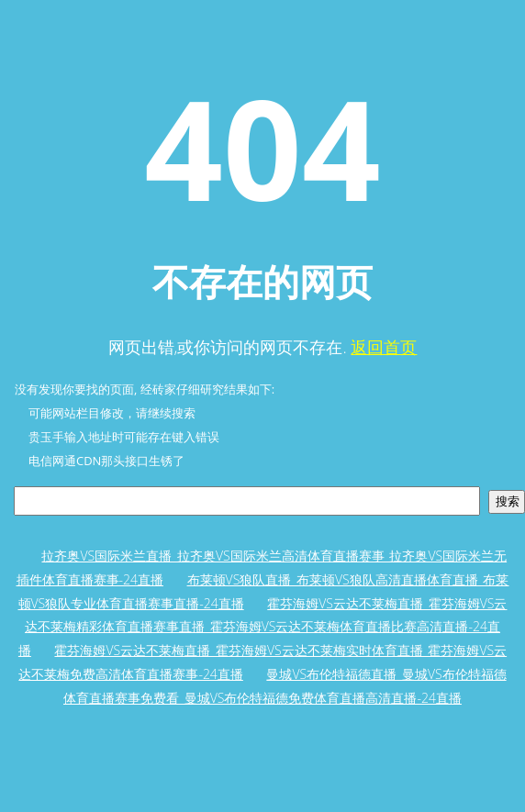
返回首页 (384, 347)
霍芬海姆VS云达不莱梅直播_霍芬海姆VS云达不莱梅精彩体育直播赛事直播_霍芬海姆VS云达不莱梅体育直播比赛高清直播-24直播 (263, 627)
